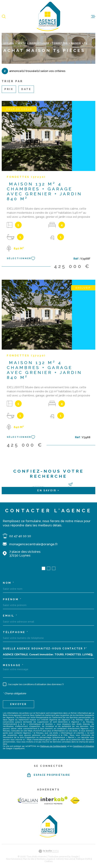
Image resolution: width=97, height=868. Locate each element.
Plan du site (29, 859)
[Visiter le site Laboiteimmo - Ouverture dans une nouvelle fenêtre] (48, 851)
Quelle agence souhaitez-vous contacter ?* (45, 649)
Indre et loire (39, 43)
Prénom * (12, 599)
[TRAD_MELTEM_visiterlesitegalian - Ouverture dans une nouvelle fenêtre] (28, 800)
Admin (59, 859)
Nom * (9, 583)
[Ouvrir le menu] (93, 17)
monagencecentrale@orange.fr (33, 544)
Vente (22, 43)
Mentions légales (45, 859)
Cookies (48, 861)
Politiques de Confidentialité (53, 746)
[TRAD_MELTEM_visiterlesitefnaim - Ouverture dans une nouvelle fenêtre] (75, 800)
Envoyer (18, 704)
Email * (10, 616)
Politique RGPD (83, 859)
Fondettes (60, 43)
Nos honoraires (14, 859)
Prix (9, 89)
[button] (43, 568)
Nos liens (69, 859)
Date (26, 89)
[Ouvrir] (4, 17)
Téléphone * (16, 632)
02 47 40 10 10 (20, 536)
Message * (13, 665)
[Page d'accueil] (48, 16)
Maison (76, 43)
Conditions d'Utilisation (84, 746)
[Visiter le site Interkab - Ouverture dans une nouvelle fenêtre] (54, 800)
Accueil (9, 43)
